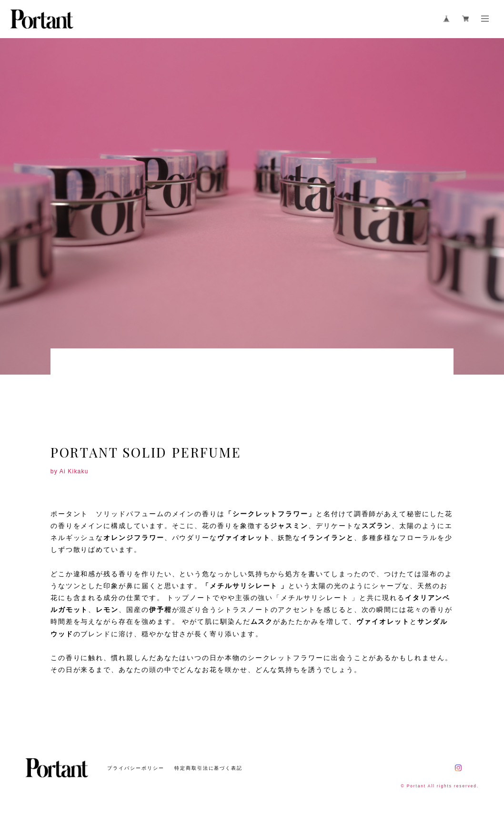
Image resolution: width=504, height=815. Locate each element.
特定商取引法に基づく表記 (208, 768)
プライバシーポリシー (136, 768)
